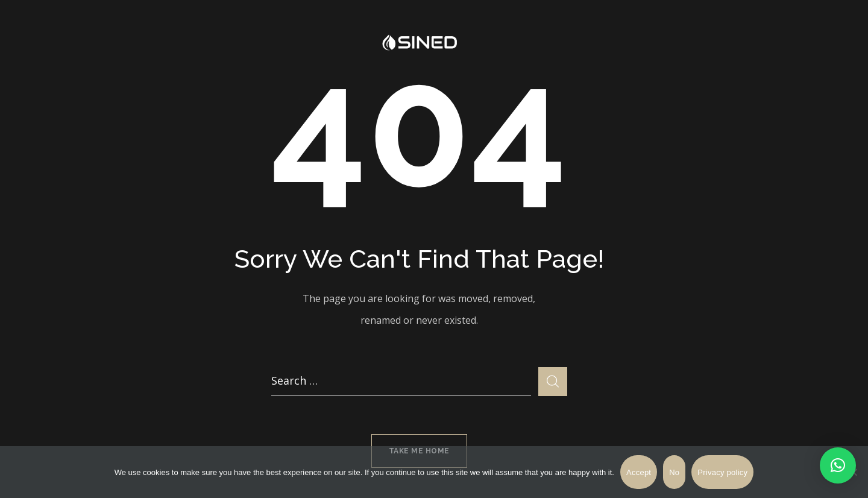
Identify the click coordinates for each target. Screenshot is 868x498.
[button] (838, 465)
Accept (639, 472)
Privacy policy (722, 472)
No (674, 472)
